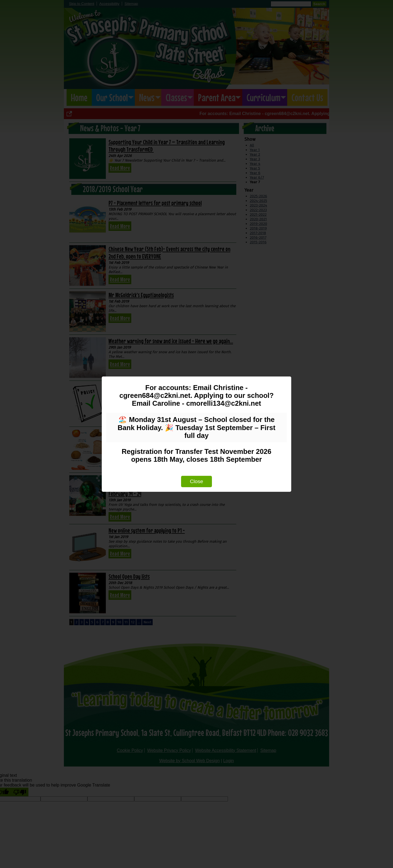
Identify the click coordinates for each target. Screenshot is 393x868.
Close (196, 481)
